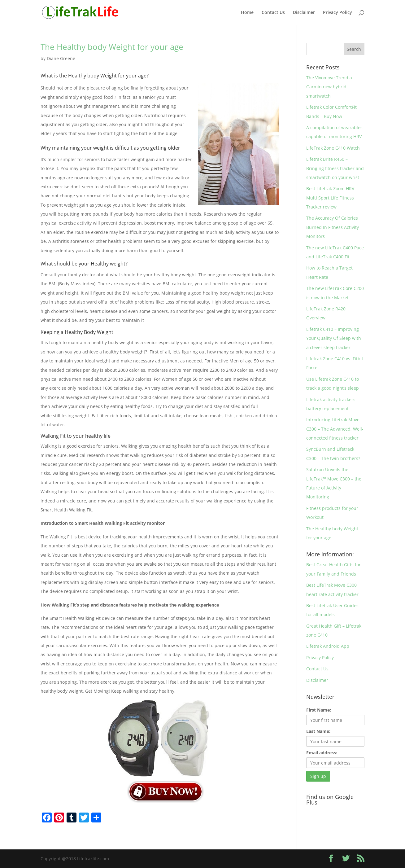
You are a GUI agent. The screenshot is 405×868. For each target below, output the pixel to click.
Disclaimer (304, 13)
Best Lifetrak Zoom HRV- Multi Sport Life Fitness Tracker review (331, 198)
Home (247, 13)
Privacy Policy (337, 13)
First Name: (319, 710)
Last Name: (318, 731)
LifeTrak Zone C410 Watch (333, 148)
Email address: (322, 753)
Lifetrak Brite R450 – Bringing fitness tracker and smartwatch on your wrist (335, 168)
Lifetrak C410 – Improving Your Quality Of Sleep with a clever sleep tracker (334, 338)
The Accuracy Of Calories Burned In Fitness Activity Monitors (333, 227)
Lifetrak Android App (328, 646)
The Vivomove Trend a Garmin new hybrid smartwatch (329, 87)
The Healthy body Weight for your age (112, 47)
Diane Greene (61, 58)
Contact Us (273, 13)
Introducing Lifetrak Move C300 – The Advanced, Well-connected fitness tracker (335, 429)
